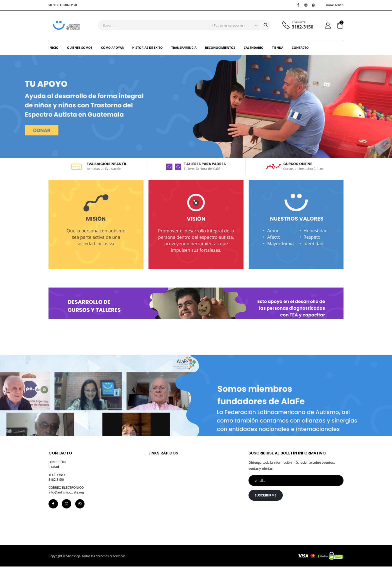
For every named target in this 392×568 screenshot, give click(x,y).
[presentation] (286, 517)
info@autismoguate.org (66, 493)
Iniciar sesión (334, 5)
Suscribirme (266, 496)
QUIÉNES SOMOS (80, 49)
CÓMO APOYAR (112, 49)
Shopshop (73, 557)
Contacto (300, 49)
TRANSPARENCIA (184, 49)
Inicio (53, 49)
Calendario (254, 49)
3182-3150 (302, 27)
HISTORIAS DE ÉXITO (147, 49)
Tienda (278, 49)
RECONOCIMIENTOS (220, 49)
